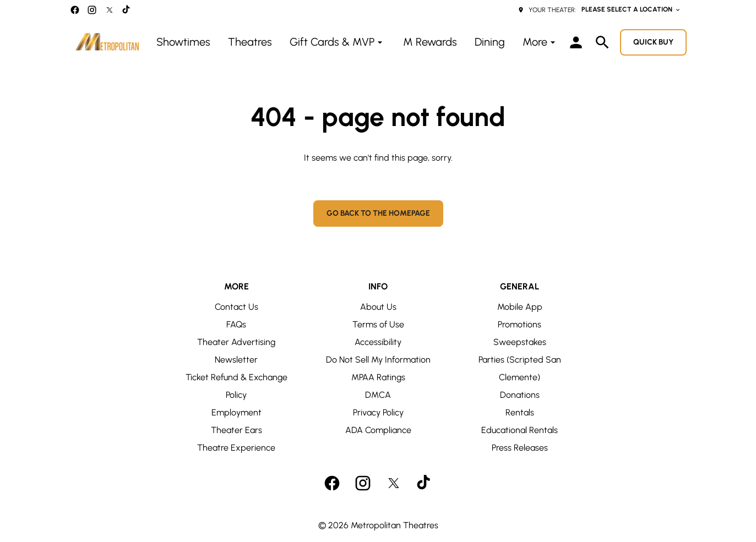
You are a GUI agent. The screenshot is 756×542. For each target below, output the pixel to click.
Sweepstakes (520, 342)
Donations (520, 395)
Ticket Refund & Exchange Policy (236, 386)
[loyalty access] (576, 42)
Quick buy (653, 42)
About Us (378, 307)
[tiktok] (127, 10)
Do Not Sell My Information (378, 360)
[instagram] (92, 10)
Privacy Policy (378, 412)
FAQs (236, 324)
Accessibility (378, 342)
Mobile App (520, 307)
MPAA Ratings (378, 377)
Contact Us (236, 307)
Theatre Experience (236, 448)
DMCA (378, 395)
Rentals (520, 412)
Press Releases (520, 448)
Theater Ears (236, 430)
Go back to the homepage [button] (378, 213)
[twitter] (110, 10)
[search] (602, 42)
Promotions (520, 324)
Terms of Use (378, 324)
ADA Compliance (378, 430)
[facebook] (75, 10)
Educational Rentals (520, 430)
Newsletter (236, 360)
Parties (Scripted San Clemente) (520, 368)
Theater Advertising (236, 342)
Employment (236, 412)
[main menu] (357, 42)
